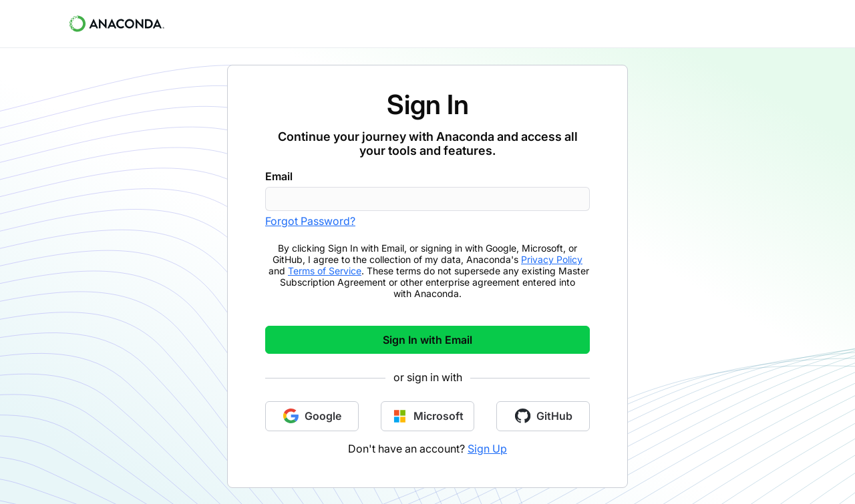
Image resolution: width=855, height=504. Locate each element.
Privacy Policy (552, 259)
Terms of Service (325, 271)
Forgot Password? (310, 221)
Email (279, 176)
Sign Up (487, 449)
